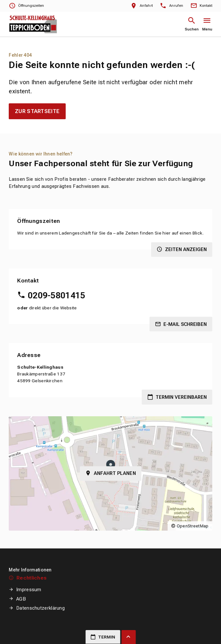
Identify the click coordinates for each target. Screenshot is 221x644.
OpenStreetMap (193, 526)
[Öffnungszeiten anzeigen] (26, 6)
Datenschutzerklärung (40, 608)
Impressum (29, 590)
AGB (21, 599)
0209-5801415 (57, 295)
